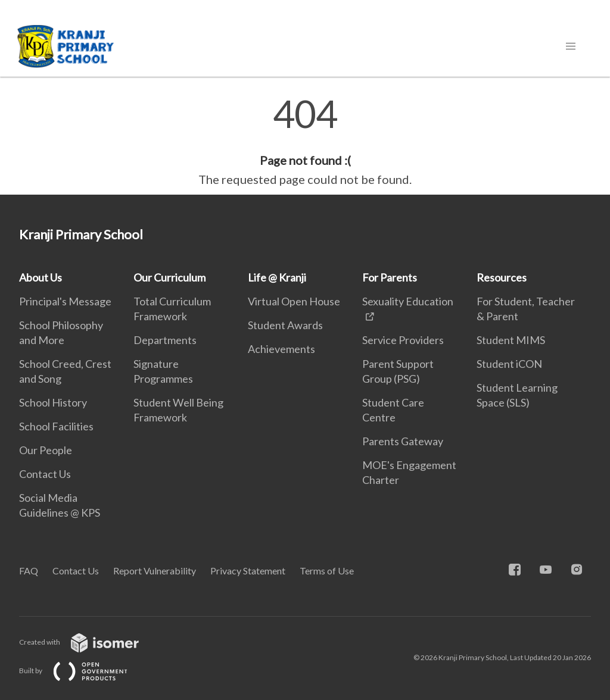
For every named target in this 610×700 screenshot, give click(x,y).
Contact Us (45, 474)
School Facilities (56, 426)
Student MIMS (511, 340)
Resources (502, 277)
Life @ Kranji (277, 277)
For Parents (390, 277)
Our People (46, 450)
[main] (305, 142)
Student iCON (509, 364)
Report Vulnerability (155, 571)
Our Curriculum (169, 277)
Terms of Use (327, 571)
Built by (83, 671)
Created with (88, 642)
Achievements (281, 349)
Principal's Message (65, 301)
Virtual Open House (294, 301)
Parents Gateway (403, 441)
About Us (41, 277)
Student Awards (285, 325)
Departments (165, 340)
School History (53, 402)
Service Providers (403, 340)
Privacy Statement (248, 571)
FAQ (29, 571)
